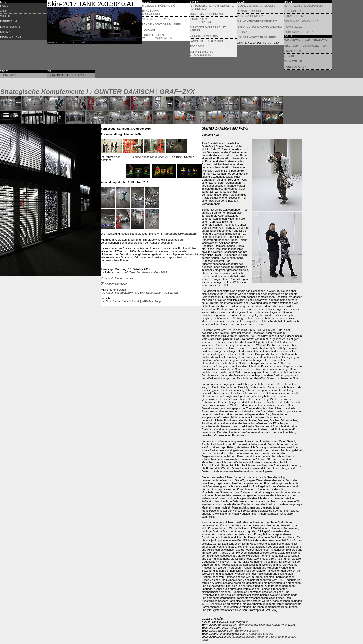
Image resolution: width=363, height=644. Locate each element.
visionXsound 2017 (156, 19)
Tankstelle (293, 27)
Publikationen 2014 (299, 32)
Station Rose (294, 11)
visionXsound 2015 (251, 16)
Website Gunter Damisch (118, 278)
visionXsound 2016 (204, 36)
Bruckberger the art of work (121, 301)
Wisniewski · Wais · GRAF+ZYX (306, 40)
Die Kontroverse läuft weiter (208, 29)
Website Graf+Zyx (114, 284)
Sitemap (6, 32)
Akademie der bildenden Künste (259, 625)
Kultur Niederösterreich (118, 293)
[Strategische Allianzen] (304, 6)
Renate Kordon (249, 11)
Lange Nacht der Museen (162, 24)
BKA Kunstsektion (149, 293)
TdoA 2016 (197, 46)
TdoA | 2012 (8, 75)
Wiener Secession (247, 631)
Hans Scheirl (295, 16)
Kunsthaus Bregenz (259, 634)
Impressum (8, 21)
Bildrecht (172, 293)
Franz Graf (293, 51)
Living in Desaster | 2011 (66, 75)
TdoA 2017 (149, 30)
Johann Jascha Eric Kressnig (201, 53)
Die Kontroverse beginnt (257, 21)
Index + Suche (11, 37)
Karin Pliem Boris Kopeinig (201, 21)
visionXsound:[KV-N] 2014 (303, 21)
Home (4, 6)
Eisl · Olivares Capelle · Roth (307, 46)
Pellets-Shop (151, 301)
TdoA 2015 (244, 32)
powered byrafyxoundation (70, 42)
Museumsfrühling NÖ (159, 6)
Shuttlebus (9, 16)
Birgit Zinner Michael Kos (152, 12)
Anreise (6, 11)
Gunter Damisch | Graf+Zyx (258, 43)
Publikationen (295, 67)
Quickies (291, 56)
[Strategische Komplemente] (259, 27)
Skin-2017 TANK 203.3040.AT (91, 4)
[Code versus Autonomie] (256, 6)
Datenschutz (10, 27)
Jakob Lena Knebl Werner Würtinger (157, 37)
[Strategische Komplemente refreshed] (212, 7)
